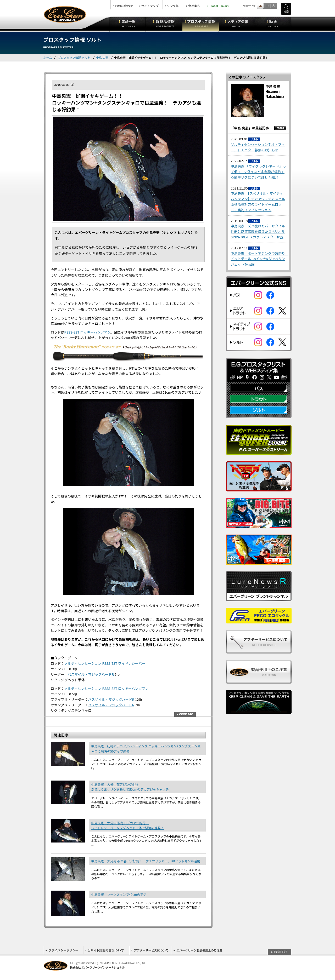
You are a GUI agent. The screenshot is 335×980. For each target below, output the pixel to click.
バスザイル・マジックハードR (91, 674)
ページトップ (185, 714)
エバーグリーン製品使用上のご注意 (198, 950)
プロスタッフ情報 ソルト (74, 58)
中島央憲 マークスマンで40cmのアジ (119, 894)
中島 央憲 (102, 58)
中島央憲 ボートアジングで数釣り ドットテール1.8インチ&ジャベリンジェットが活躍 (260, 259)
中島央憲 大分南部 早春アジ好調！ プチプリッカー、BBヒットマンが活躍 (146, 861)
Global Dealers (218, 5)
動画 (273, 24)
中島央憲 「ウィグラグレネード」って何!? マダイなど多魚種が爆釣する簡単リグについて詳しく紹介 (258, 172)
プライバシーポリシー (63, 950)
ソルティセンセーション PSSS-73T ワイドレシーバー (105, 663)
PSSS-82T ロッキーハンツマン (88, 332)
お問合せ (124, 5)
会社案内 (194, 5)
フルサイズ (273, 6)
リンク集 (173, 5)
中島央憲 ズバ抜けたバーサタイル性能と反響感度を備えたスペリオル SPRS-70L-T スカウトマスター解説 (258, 231)
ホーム (48, 58)
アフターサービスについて (150, 950)
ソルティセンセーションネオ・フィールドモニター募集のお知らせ (258, 147)
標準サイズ (260, 6)
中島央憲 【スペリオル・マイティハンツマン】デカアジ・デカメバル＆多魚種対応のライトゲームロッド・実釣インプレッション (258, 201)
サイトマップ (150, 5)
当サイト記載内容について (106, 950)
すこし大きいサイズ (267, 6)
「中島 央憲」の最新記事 (250, 128)
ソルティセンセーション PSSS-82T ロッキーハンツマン (107, 688)
